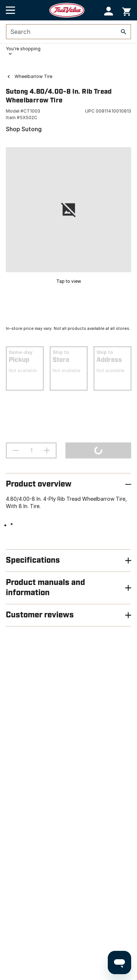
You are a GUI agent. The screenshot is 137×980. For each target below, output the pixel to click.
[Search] (123, 32)
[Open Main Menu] (10, 10)
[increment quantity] (47, 450)
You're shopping (23, 49)
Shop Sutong (24, 129)
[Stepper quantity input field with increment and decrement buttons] (31, 450)
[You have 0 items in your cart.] (127, 10)
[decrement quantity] (16, 450)
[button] (109, 11)
